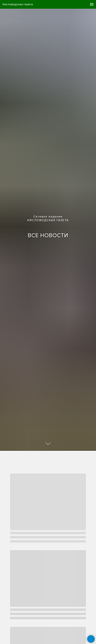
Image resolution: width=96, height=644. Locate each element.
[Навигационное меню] (92, 4)
